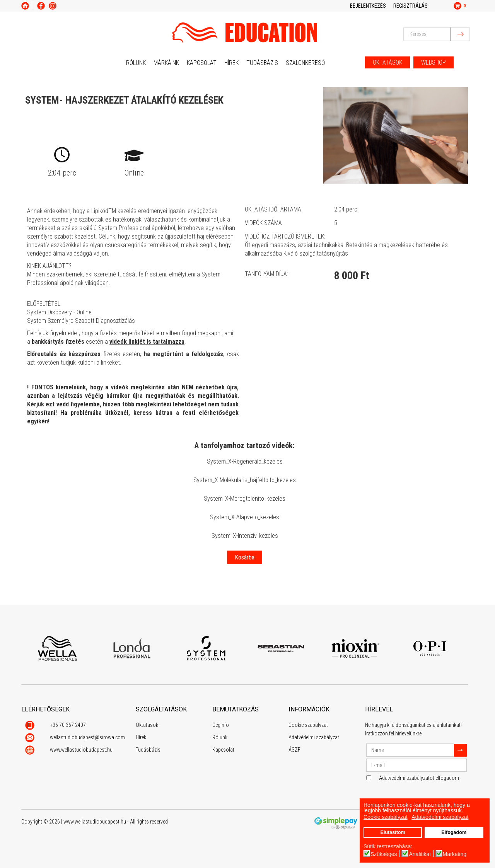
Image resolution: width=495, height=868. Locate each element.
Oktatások (147, 725)
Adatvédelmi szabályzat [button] (440, 817)
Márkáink (166, 63)
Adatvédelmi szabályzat (314, 737)
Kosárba (245, 557)
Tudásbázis (262, 63)
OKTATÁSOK (387, 62)
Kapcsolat (202, 63)
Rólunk (136, 63)
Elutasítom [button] (393, 832)
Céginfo (221, 725)
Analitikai (420, 854)
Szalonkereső (305, 63)
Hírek (231, 63)
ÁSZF (294, 750)
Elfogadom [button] (454, 832)
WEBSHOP (434, 62)
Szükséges (384, 854)
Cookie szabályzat (308, 725)
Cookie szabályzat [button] (386, 817)
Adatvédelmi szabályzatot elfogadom (419, 778)
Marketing (455, 854)
